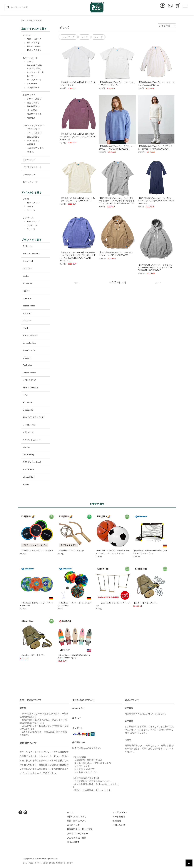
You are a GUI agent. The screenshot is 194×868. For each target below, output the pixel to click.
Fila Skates (28, 402)
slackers (27, 313)
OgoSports (28, 410)
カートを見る (119, 816)
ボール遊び (32, 110)
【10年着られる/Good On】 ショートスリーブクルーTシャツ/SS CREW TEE (78, 199)
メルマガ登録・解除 (77, 838)
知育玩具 (31, 118)
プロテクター (29, 175)
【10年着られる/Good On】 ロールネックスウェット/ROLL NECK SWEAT (116, 254)
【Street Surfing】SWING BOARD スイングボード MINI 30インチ (74, 656)
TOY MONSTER (30, 388)
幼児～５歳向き (34, 39)
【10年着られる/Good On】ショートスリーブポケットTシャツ (117, 84)
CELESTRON (29, 477)
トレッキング (29, 160)
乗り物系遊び (33, 106)
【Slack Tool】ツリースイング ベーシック (113, 604)
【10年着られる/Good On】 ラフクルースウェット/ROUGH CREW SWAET (116, 148)
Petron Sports (29, 373)
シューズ (31, 210)
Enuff (25, 328)
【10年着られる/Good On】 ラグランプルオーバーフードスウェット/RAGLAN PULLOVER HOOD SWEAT (155, 267)
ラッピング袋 (29, 425)
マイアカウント (120, 812)
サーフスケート (34, 80)
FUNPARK (28, 283)
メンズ (40, 20)
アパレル (32, 20)
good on (27, 447)
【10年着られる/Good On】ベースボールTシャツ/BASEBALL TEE (156, 84)
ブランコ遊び (33, 129)
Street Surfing (30, 343)
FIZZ (25, 395)
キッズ (30, 62)
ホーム (24, 20)
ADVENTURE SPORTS (34, 417)
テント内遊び (33, 141)
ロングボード (33, 88)
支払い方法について (77, 816)
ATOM (76, 842)
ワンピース (32, 225)
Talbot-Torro (29, 306)
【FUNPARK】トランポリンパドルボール (37, 551)
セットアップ (33, 203)
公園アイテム (29, 95)
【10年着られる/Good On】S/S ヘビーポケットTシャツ (78, 84)
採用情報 (117, 821)
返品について (73, 825)
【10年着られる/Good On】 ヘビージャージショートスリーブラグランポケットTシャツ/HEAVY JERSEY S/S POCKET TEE (117, 201)
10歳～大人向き (34, 50)
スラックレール (30, 182)
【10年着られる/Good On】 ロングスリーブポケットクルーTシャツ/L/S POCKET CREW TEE (79, 137)
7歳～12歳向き (34, 46)
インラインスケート (32, 167)
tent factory (29, 455)
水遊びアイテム (34, 114)
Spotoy (26, 276)
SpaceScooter (29, 350)
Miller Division (30, 336)
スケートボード (30, 58)
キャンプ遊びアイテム (33, 126)
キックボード (29, 35)
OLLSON (27, 358)
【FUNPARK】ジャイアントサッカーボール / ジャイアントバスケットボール (112, 552)
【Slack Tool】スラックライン (32, 655)
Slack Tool (28, 261)
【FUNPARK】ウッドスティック (71, 551)
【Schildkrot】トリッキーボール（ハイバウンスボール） (74, 604)
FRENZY (27, 321)
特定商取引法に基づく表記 (80, 829)
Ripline (26, 291)
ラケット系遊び (34, 99)
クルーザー (32, 84)
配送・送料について (77, 821)
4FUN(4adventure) (32, 462)
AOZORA (28, 269)
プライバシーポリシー (78, 833)
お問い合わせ (119, 825)
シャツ (30, 206)
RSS (69, 842)
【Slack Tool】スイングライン (145, 603)
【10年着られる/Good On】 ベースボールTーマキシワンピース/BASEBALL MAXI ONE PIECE (156, 201)
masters (27, 298)
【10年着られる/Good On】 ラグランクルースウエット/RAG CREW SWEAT (155, 148)
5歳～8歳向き (33, 43)
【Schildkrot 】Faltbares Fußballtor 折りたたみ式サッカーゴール (150, 552)
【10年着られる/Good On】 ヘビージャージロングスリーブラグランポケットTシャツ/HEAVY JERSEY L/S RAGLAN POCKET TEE (78, 257)
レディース (28, 218)
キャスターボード (35, 72)
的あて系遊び (33, 103)
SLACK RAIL (29, 469)
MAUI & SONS (30, 380)
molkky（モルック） (33, 440)
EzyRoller (28, 365)
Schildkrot (28, 246)
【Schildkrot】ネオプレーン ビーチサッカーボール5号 (37, 604)
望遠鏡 (30, 152)
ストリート (32, 76)
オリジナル (28, 432)
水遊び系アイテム (35, 148)
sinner (26, 484)
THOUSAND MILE (32, 254)
